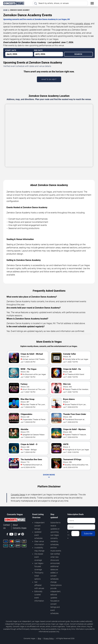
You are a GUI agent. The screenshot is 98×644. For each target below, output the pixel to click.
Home (5, 10)
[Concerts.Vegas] (15, 520)
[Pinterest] (23, 535)
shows (87, 24)
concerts (79, 24)
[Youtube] (11, 535)
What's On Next (49, 79)
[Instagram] (16, 535)
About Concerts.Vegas (20, 526)
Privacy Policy (49, 638)
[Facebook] (7, 535)
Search (78, 54)
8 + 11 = (68, 534)
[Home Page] (14, 3)
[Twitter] (19, 535)
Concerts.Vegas (18, 495)
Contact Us (7, 526)
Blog (39, 638)
